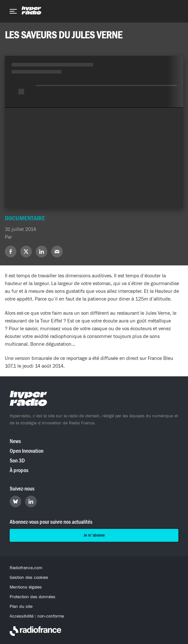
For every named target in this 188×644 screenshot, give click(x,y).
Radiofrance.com (26, 568)
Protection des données (33, 597)
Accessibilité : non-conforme (37, 616)
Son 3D (17, 461)
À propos (19, 470)
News (15, 441)
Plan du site (21, 607)
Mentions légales (26, 587)
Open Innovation (27, 451)
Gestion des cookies (29, 578)
